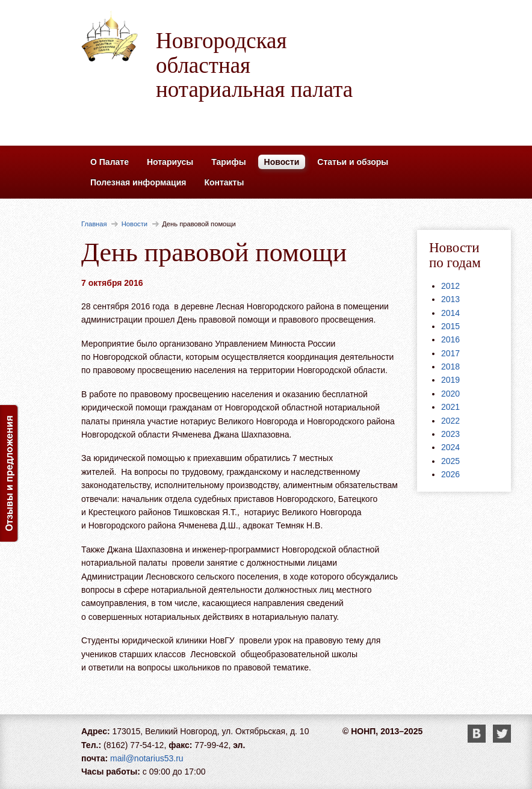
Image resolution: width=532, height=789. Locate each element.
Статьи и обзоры (353, 162)
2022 (450, 421)
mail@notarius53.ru (147, 758)
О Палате (110, 162)
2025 (450, 461)
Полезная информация (138, 182)
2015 (450, 326)
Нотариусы (170, 162)
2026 (450, 474)
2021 (450, 407)
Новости (282, 162)
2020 (450, 394)
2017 (450, 353)
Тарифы (228, 162)
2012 (450, 286)
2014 (450, 313)
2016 (450, 339)
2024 (450, 447)
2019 (450, 380)
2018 (450, 367)
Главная (94, 224)
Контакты (224, 182)
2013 (450, 299)
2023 (450, 434)
